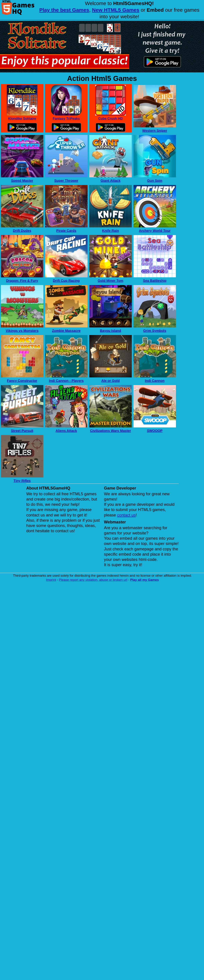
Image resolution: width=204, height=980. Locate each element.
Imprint (51, 580)
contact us (126, 515)
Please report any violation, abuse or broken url (93, 580)
